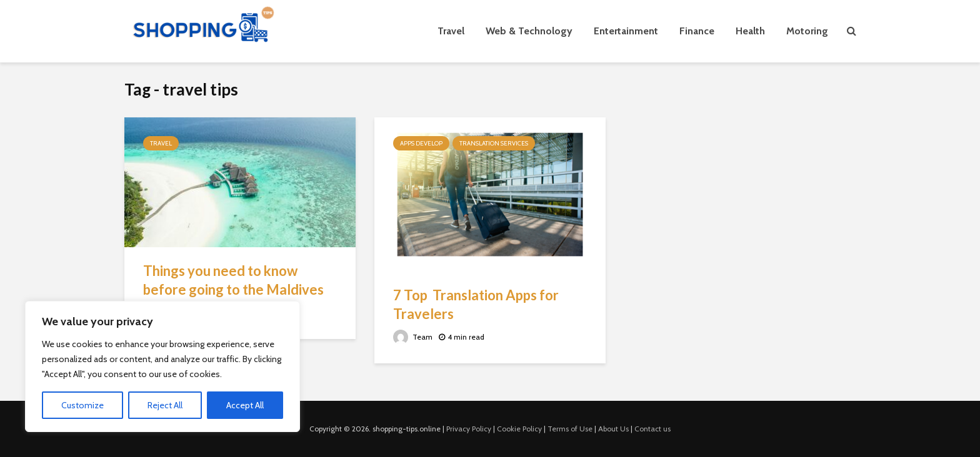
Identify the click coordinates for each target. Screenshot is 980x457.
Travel (451, 31)
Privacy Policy (469, 429)
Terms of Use (570, 429)
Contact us (652, 429)
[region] (162, 366)
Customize (82, 405)
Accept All (245, 405)
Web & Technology (529, 31)
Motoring (807, 31)
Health (750, 31)
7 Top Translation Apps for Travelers (476, 304)
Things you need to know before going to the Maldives (233, 280)
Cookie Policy (519, 429)
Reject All (165, 405)
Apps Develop (421, 143)
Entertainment (626, 31)
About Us (613, 429)
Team (413, 337)
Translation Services (494, 143)
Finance (697, 31)
